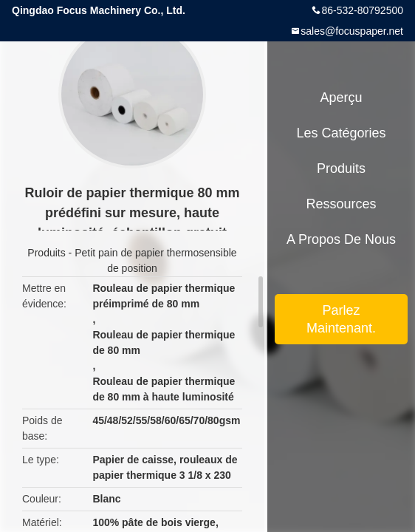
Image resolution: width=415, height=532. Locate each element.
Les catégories (341, 133)
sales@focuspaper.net (352, 31)
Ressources (341, 204)
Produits (46, 253)
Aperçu (341, 98)
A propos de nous (341, 239)
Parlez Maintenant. (341, 319)
